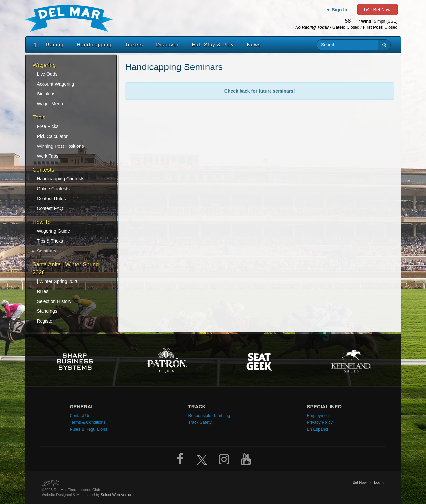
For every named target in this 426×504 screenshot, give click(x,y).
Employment (319, 416)
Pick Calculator (52, 136)
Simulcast (47, 94)
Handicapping (94, 45)
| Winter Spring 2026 (58, 281)
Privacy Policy (320, 422)
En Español (318, 429)
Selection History (54, 301)
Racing (55, 45)
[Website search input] (347, 45)
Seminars (47, 251)
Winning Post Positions (60, 146)
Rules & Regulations (89, 429)
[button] (384, 45)
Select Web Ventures (118, 495)
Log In (379, 482)
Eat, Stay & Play (213, 45)
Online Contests (53, 189)
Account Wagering (56, 84)
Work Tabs (48, 156)
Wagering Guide (54, 231)
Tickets (134, 45)
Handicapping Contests (61, 179)
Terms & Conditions (88, 422)
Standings (47, 311)
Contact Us (80, 416)
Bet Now (360, 482)
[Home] (33, 45)
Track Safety (200, 422)
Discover (167, 45)
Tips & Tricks (50, 241)
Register (45, 321)
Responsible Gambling (209, 416)
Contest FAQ (50, 208)
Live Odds (47, 74)
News (254, 45)
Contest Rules (51, 199)
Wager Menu (50, 104)
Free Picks (48, 126)
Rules (43, 291)
